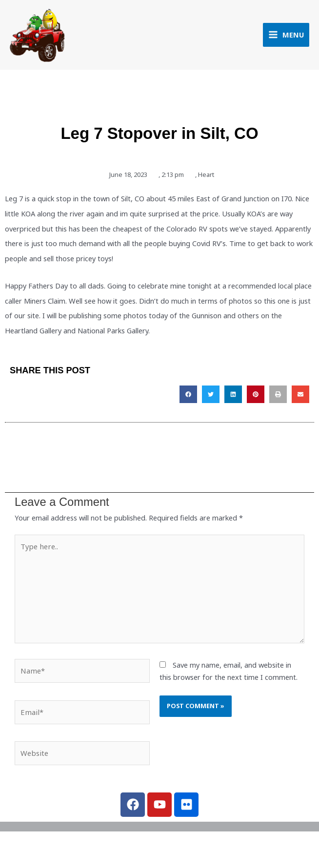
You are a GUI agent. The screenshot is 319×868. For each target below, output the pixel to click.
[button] (188, 397)
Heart (206, 177)
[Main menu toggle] (286, 36)
